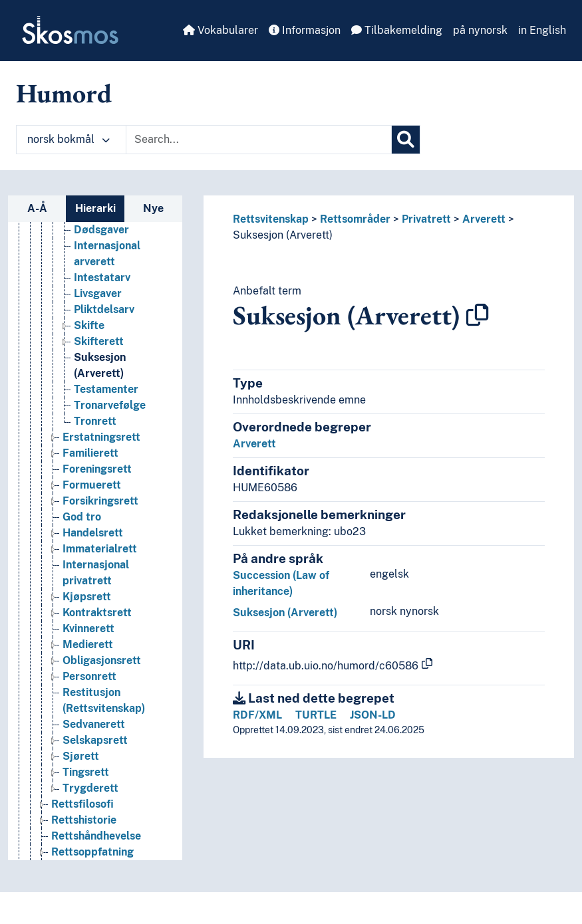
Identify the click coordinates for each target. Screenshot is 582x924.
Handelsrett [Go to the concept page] (93, 533)
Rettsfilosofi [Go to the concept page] (82, 804)
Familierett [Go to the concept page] (90, 453)
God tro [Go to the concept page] (82, 517)
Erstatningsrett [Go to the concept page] (101, 437)
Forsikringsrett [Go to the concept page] (100, 501)
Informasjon (305, 30)
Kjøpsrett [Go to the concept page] (87, 597)
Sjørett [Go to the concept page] (81, 756)
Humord (64, 93)
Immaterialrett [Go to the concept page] (100, 549)
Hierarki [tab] (95, 208)
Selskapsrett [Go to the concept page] (95, 740)
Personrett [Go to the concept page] (89, 676)
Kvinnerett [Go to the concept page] (88, 629)
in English (542, 30)
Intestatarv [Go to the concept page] (102, 278)
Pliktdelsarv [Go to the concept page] (104, 309)
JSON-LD (373, 715)
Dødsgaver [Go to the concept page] (101, 230)
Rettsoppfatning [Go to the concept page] (92, 852)
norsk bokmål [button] (69, 139)
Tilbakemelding (397, 30)
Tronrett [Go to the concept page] (95, 421)
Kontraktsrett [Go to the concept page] (97, 613)
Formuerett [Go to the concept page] (92, 485)
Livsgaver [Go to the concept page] (98, 293)
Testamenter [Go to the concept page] (106, 389)
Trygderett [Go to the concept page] (90, 788)
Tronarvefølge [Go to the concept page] (110, 405)
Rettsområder (355, 219)
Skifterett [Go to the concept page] (99, 341)
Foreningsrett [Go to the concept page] (97, 469)
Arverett (484, 219)
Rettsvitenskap (271, 219)
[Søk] (406, 140)
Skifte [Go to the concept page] (89, 325)
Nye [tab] (153, 208)
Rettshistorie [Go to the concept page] (84, 820)
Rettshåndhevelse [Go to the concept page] (96, 836)
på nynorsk (480, 30)
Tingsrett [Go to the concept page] (86, 772)
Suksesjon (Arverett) (283, 235)
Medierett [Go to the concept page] (88, 644)
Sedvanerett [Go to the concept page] (94, 724)
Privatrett (426, 219)
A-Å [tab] (37, 208)
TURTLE (316, 715)
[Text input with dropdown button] (259, 140)
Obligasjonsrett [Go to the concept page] (102, 660)
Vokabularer (220, 30)
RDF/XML (257, 715)
